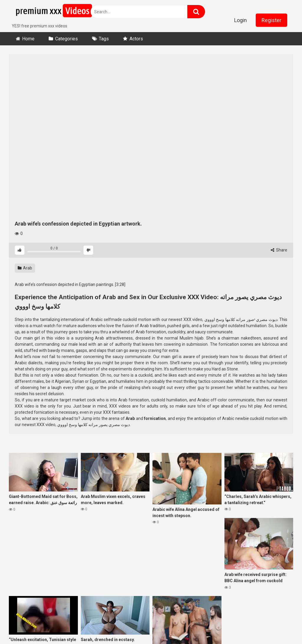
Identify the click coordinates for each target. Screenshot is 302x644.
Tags (104, 39)
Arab (25, 268)
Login (241, 20)
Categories (67, 39)
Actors (136, 39)
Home (28, 39)
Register (271, 20)
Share (279, 250)
